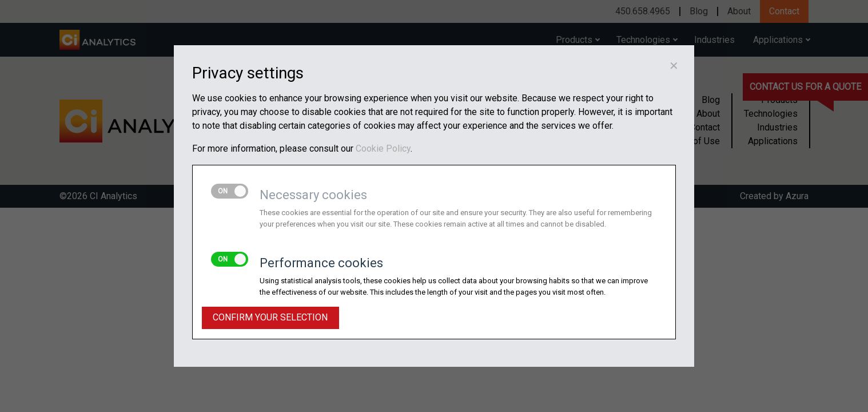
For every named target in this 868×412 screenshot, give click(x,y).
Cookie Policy (383, 148)
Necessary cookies (313, 195)
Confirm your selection (270, 317)
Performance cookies (321, 263)
